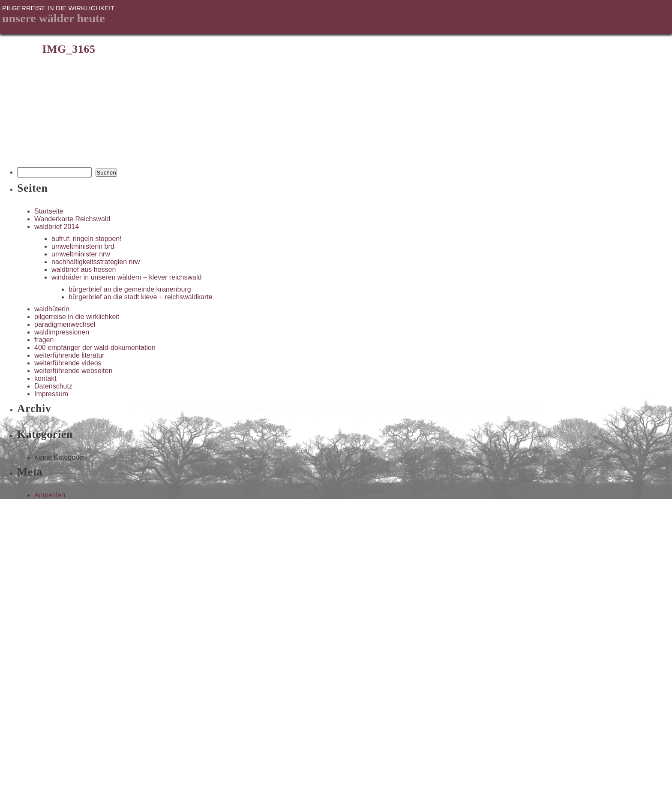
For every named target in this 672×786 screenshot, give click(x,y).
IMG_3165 (69, 49)
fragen (44, 340)
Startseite (49, 211)
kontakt (45, 378)
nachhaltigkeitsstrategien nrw (96, 262)
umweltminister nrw (81, 254)
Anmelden (50, 495)
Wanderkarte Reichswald (72, 219)
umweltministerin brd (83, 246)
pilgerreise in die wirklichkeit (77, 317)
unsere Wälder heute (54, 18)
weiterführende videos (68, 363)
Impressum (51, 394)
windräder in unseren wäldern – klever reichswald (126, 277)
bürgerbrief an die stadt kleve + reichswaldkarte (141, 297)
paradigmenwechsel (65, 324)
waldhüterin (52, 309)
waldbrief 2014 (57, 227)
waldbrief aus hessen (84, 270)
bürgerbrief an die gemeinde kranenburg (130, 289)
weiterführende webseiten (73, 371)
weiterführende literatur (69, 355)
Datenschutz (53, 386)
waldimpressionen (62, 332)
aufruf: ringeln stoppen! (87, 239)
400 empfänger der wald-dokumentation (95, 348)
